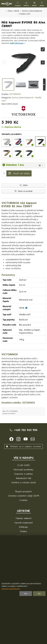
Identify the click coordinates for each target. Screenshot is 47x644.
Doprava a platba (23, 474)
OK (39, 594)
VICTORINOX (15, 94)
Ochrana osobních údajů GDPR (24, 496)
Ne (26, 594)
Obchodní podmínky (23, 470)
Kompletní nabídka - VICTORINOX (18, 403)
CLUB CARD (23, 465)
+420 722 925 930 (24, 430)
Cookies (23, 500)
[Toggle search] (18, 4)
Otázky (23, 531)
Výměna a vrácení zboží (23, 482)
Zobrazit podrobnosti (11, 589)
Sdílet (24, 185)
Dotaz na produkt (24, 191)
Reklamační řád (23, 478)
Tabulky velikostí (23, 518)
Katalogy (23, 527)
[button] (27, 4)
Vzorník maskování (23, 523)
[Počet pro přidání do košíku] (4, 173)
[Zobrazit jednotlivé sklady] (41, 165)
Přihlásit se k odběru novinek (24, 446)
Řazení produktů (23, 491)
